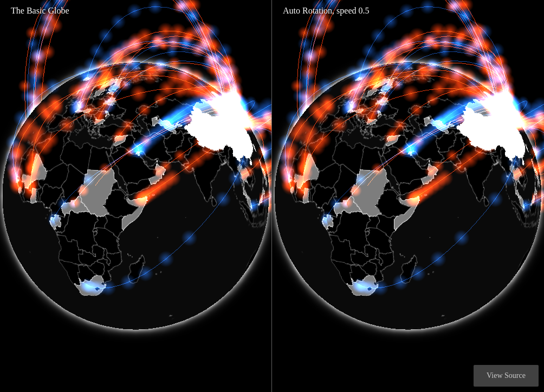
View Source (506, 375)
